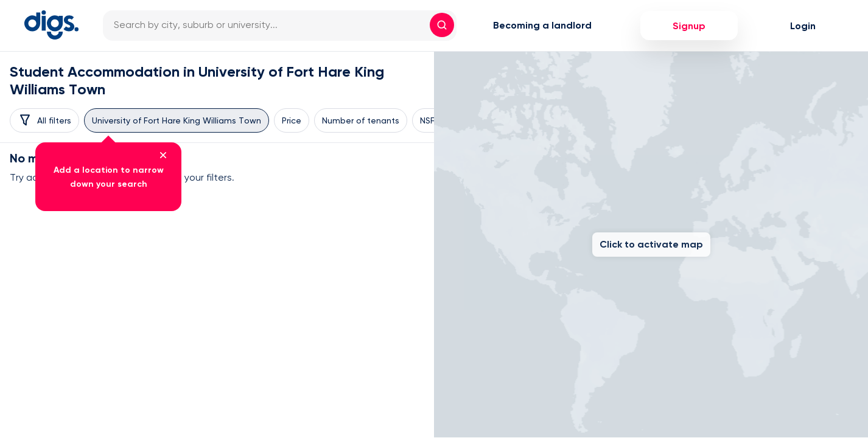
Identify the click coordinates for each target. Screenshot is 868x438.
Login (803, 26)
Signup (689, 26)
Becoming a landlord (542, 26)
